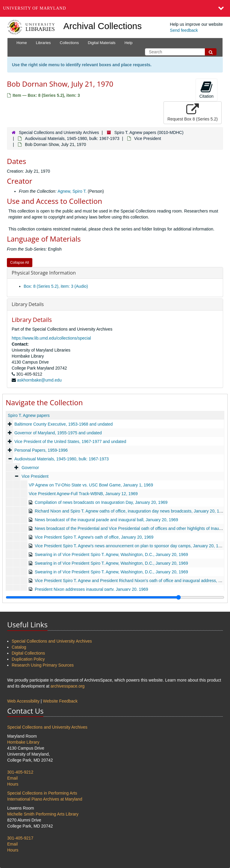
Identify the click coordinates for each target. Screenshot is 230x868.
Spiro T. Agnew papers (29, 415)
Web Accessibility (23, 701)
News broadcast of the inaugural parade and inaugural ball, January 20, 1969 (106, 520)
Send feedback (184, 30)
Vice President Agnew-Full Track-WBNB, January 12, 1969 (83, 494)
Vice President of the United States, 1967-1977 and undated (70, 441)
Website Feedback (60, 701)
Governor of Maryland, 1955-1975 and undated (58, 433)
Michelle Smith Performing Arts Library (43, 814)
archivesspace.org (68, 686)
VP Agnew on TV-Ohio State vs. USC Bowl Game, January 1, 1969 (91, 485)
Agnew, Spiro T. (72, 191)
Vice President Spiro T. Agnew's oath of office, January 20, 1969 (94, 537)
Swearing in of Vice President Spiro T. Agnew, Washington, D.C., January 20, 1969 (111, 554)
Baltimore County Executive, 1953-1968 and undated (63, 424)
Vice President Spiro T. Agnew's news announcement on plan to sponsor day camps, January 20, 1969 (130, 546)
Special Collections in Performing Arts (42, 793)
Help (129, 43)
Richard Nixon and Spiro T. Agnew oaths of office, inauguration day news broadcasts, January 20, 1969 (130, 511)
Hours (13, 784)
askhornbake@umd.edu (39, 380)
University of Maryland (35, 8)
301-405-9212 (20, 772)
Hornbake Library (23, 742)
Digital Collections (28, 653)
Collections (69, 43)
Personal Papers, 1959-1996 (41, 450)
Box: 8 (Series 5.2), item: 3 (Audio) (56, 286)
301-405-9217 (20, 838)
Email (12, 778)
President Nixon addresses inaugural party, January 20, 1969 (91, 589)
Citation (206, 90)
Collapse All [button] (20, 263)
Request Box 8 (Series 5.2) (193, 112)
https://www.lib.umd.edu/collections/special (51, 338)
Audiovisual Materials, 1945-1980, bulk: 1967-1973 (72, 138)
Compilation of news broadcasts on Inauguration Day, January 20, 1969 (101, 502)
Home (22, 43)
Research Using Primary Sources (43, 665)
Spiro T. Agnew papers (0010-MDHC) (149, 132)
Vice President (148, 138)
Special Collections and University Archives (59, 132)
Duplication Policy (28, 659)
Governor (30, 468)
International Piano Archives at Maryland (45, 799)
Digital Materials (102, 43)
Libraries (43, 43)
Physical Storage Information (44, 273)
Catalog (19, 647)
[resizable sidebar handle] (115, 597)
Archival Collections (103, 26)
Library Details (28, 304)
